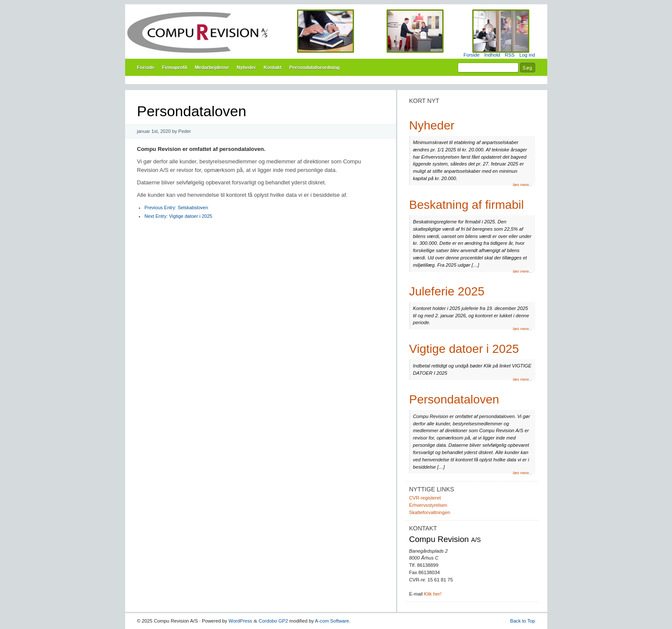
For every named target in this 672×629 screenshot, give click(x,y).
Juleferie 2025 (447, 291)
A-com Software (332, 621)
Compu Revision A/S (336, 32)
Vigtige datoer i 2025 (178, 216)
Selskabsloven (176, 208)
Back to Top (522, 621)
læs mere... (523, 185)
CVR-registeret (425, 498)
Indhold (492, 55)
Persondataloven (454, 399)
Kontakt (273, 67)
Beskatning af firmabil (467, 205)
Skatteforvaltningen (430, 512)
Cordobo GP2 (273, 621)
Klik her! (432, 594)
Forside (472, 55)
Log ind (527, 55)
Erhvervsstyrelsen (428, 505)
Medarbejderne (212, 67)
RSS (510, 55)
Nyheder (246, 67)
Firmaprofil (175, 67)
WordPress (240, 621)
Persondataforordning (315, 67)
